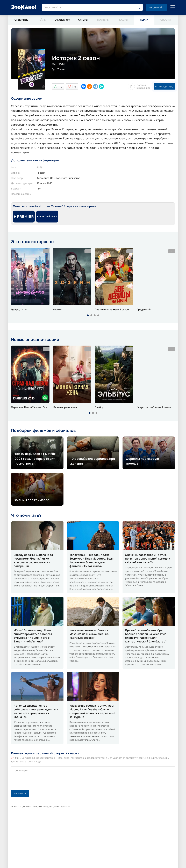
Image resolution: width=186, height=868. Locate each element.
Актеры (83, 20)
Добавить (139, 86)
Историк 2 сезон (42, 807)
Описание (21, 20)
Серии (56, 807)
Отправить (20, 793)
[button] (88, 315)
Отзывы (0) (62, 20)
